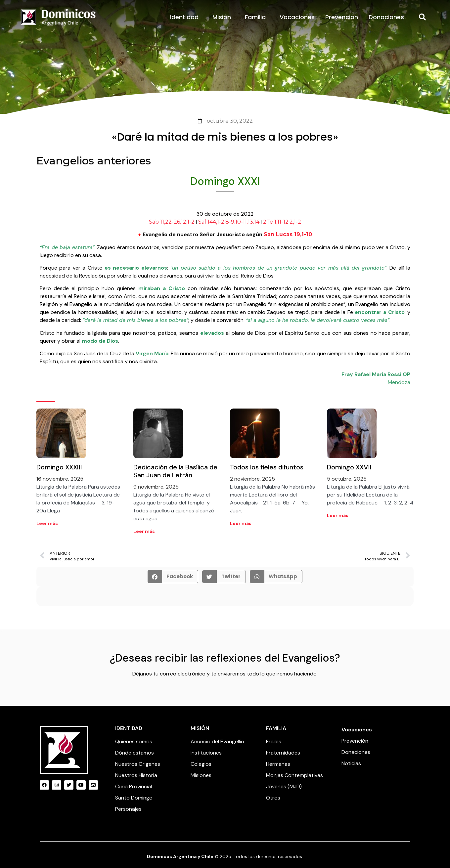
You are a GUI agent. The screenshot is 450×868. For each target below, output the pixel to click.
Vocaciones (297, 17)
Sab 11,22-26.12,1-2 (172, 222)
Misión (223, 17)
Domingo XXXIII (59, 467)
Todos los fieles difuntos (267, 467)
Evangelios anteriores (94, 161)
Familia (257, 17)
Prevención (342, 17)
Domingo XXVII (349, 467)
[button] (423, 17)
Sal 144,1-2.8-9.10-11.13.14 (229, 222)
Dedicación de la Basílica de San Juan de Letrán (175, 471)
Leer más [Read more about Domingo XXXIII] (47, 523)
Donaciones (386, 17)
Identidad (186, 17)
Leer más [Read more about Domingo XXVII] (338, 515)
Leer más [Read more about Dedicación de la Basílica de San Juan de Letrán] (144, 531)
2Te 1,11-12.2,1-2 (282, 222)
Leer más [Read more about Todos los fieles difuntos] (241, 523)
